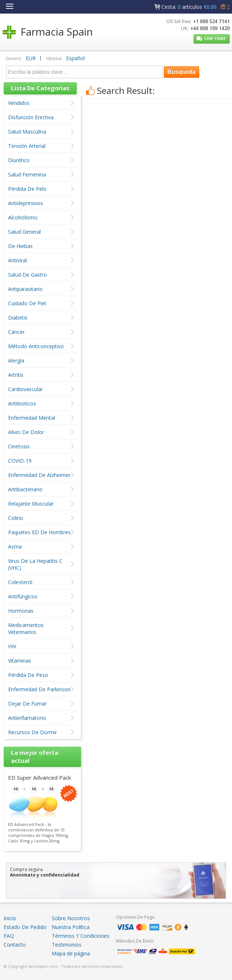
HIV (12, 646)
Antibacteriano (25, 489)
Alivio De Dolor (26, 432)
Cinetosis (19, 446)
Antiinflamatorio (27, 718)
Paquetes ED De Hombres (39, 532)
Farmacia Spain (57, 32)
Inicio (10, 918)
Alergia (16, 360)
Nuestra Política (71, 927)
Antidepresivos (26, 203)
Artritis (16, 375)
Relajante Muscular (31, 504)
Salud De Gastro (28, 275)
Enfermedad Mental (32, 418)
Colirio (16, 518)
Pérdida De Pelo (27, 189)
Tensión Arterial (27, 146)
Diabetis (18, 318)
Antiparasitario (25, 289)
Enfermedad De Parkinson (39, 689)
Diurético (19, 160)
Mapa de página (71, 953)
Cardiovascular (26, 389)
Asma (15, 547)
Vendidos (19, 103)
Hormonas (21, 611)
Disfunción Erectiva (31, 117)
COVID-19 (20, 461)
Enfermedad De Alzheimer (39, 475)
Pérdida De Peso (28, 675)
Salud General (24, 232)
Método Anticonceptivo (36, 346)
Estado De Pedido (25, 927)
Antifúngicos (23, 596)
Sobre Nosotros (71, 918)
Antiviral (17, 260)
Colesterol (20, 582)
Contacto (15, 945)
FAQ (9, 936)
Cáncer (16, 332)
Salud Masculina (27, 132)
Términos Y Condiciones (81, 936)
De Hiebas (20, 246)
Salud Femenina (27, 174)
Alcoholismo (23, 217)
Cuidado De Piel (27, 303)
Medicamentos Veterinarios (26, 629)
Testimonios (67, 945)
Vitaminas (20, 661)
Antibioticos (22, 403)
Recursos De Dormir (32, 732)
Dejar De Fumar (27, 704)
